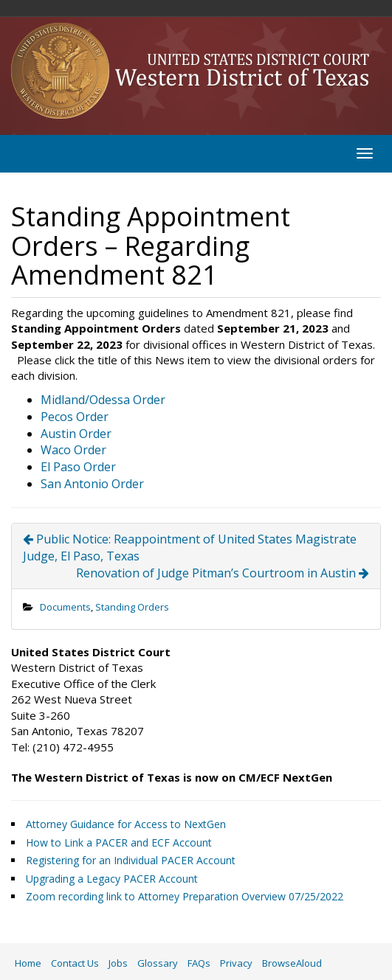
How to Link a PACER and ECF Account (119, 842)
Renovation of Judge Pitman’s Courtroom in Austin (223, 573)
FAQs (199, 963)
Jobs (118, 963)
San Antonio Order (92, 484)
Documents (65, 607)
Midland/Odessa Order (103, 400)
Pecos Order (75, 417)
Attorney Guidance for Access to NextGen (126, 824)
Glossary (158, 963)
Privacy (236, 963)
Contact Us (75, 963)
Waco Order (73, 450)
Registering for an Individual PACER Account (131, 860)
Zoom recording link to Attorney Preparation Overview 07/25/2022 (185, 896)
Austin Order (76, 434)
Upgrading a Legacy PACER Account (112, 879)
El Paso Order (78, 467)
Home (28, 963)
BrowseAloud (292, 963)
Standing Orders (132, 607)
